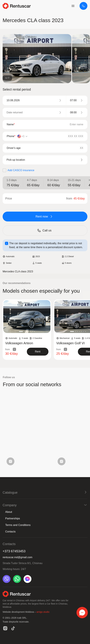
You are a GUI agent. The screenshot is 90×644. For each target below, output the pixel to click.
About (9, 512)
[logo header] (17, 6)
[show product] (38, 352)
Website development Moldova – (20, 612)
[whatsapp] (17, 579)
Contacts (10, 532)
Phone (11, 136)
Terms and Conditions (18, 525)
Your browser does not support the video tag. (27, 431)
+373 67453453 (14, 551)
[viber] (7, 579)
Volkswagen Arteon (19, 343)
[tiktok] (13, 628)
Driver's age (14, 148)
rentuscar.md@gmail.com (18, 557)
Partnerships (13, 518)
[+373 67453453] (83, 6)
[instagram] (5, 628)
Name (11, 124)
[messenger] (27, 579)
